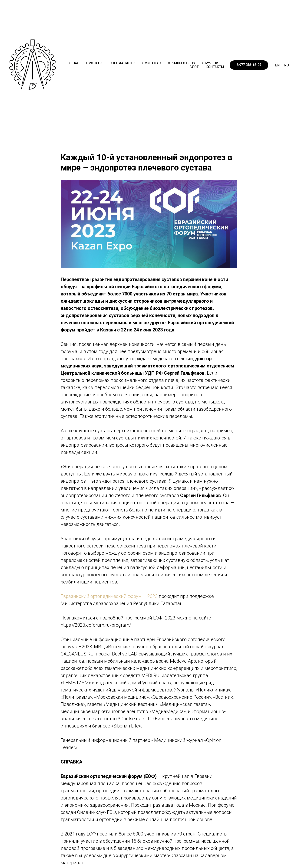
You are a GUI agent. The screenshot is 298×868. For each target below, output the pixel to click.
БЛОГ (194, 67)
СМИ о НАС (152, 63)
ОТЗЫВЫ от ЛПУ (182, 63)
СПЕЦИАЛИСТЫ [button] (123, 63)
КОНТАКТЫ (215, 67)
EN (277, 65)
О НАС (74, 63)
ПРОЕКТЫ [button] (94, 63)
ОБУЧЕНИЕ (211, 63)
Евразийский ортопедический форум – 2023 (110, 596)
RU (286, 65)
